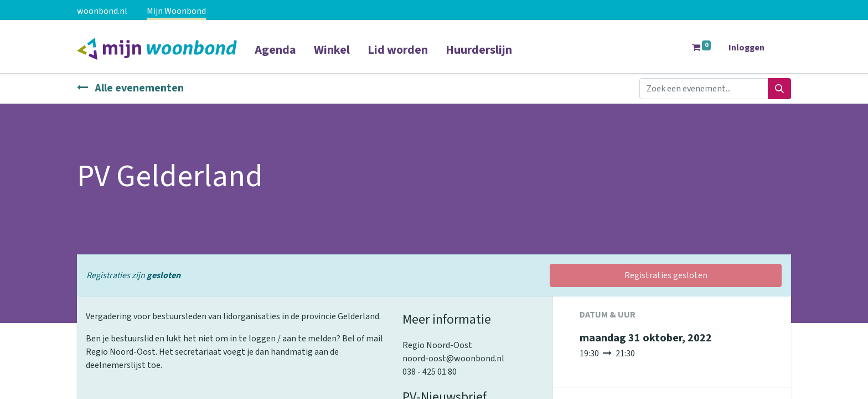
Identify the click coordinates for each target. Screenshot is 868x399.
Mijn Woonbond (176, 11)
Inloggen (746, 48)
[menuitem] (275, 57)
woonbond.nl (102, 11)
